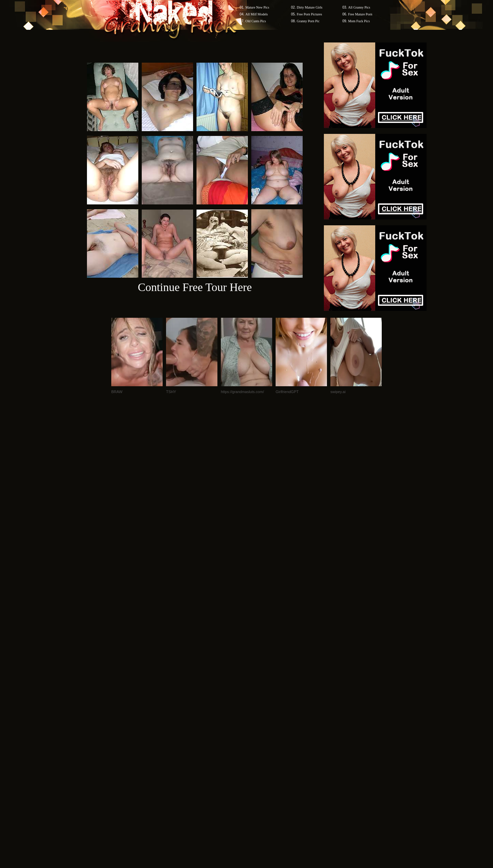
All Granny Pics (359, 7)
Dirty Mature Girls (310, 7)
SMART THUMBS (259, 737)
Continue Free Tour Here (195, 287)
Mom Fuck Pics (359, 21)
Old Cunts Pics (256, 21)
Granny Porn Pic (308, 21)
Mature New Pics (257, 7)
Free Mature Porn (360, 14)
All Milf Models (257, 14)
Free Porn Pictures (309, 14)
